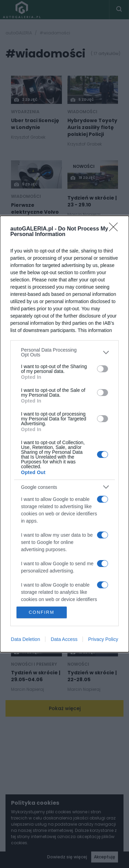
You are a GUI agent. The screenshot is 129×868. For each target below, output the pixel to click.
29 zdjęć (80, 269)
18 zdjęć (26, 269)
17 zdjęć (83, 490)
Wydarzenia (25, 112)
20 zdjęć (80, 347)
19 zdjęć (83, 178)
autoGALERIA (19, 33)
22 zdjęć (80, 575)
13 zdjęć (26, 347)
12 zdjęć (83, 652)
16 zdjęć (26, 419)
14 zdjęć (26, 652)
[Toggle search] (119, 10)
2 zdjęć (26, 100)
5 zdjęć (82, 100)
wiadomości (82, 112)
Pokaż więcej (65, 708)
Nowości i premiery (90, 587)
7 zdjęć (82, 419)
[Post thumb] (36, 90)
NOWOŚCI (84, 166)
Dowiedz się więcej (67, 857)
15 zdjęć (26, 575)
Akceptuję (105, 857)
